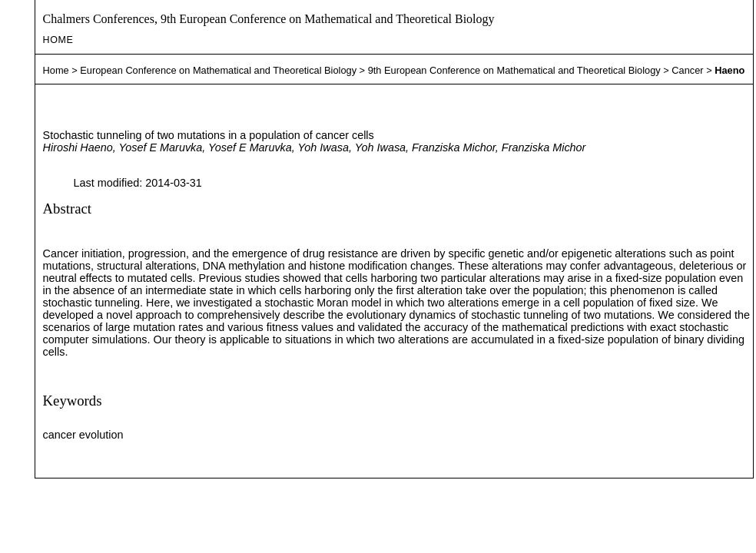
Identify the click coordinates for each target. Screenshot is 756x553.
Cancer (687, 70)
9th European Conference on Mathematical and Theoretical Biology (514, 70)
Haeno (729, 70)
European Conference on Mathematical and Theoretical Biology (218, 70)
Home (58, 40)
